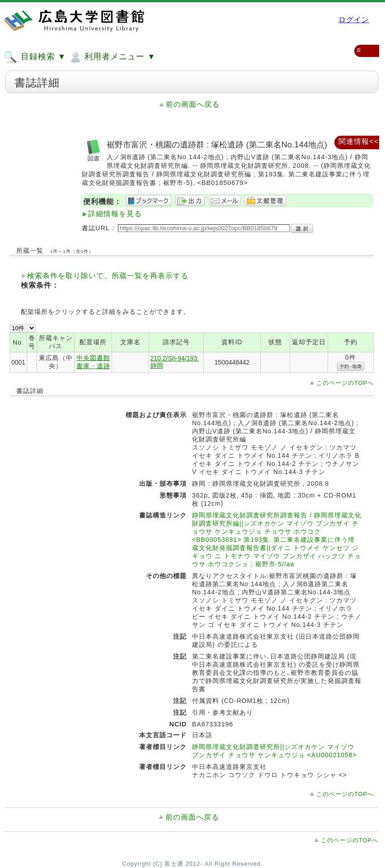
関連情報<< (359, 141)
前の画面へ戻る (193, 104)
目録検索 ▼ (35, 57)
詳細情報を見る (115, 214)
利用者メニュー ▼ (112, 57)
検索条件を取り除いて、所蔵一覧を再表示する (108, 276)
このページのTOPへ (345, 383)
